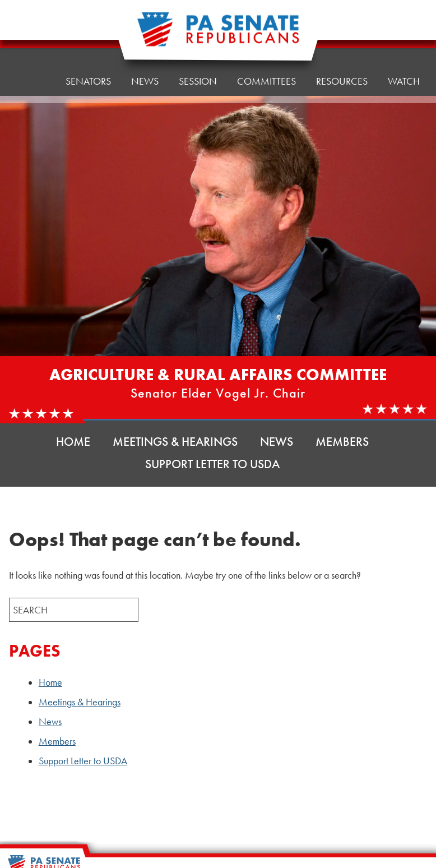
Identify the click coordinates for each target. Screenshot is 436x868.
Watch (404, 81)
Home (31, 41)
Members (342, 442)
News (277, 442)
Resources (342, 27)
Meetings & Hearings (175, 442)
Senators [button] (88, 38)
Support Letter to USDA (212, 464)
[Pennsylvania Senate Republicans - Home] (218, 35)
